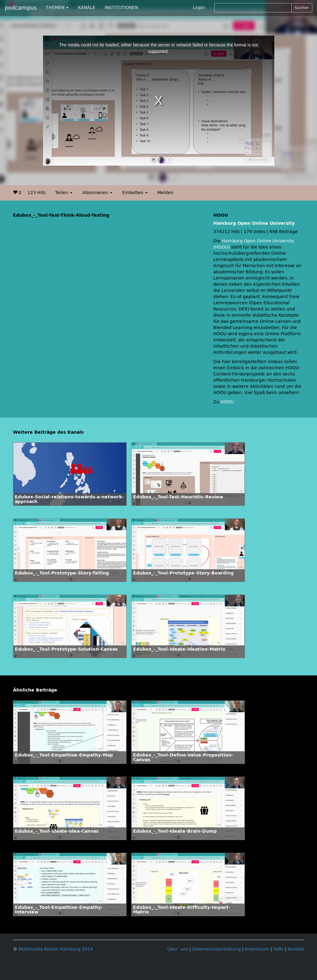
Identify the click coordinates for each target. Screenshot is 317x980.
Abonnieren (97, 193)
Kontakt (296, 949)
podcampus (21, 8)
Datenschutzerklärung (217, 949)
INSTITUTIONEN (121, 8)
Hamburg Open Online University (254, 223)
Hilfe (278, 949)
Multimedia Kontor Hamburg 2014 (56, 949)
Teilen (64, 193)
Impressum (257, 949)
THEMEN (57, 8)
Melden (165, 193)
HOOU (227, 402)
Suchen (302, 8)
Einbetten (135, 193)
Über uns (178, 949)
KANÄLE (87, 8)
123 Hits (37, 193)
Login (199, 8)
